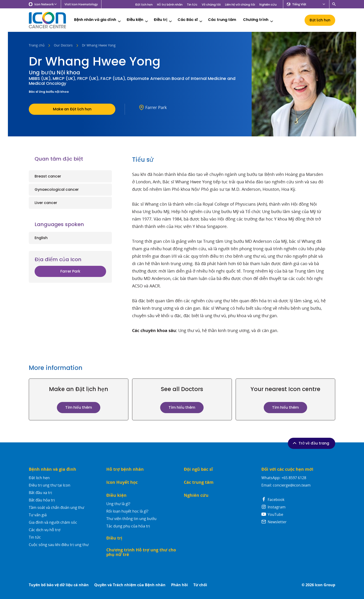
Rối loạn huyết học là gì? (127, 511)
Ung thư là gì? (118, 504)
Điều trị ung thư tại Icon (50, 485)
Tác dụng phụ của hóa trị (128, 526)
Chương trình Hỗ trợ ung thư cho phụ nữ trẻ (141, 552)
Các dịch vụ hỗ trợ (45, 530)
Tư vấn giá (38, 515)
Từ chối (200, 585)
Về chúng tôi (211, 5)
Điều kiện (138, 20)
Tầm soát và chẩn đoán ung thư (57, 507)
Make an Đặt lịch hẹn (72, 109)
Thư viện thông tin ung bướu (131, 519)
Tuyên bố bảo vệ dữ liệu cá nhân (59, 585)
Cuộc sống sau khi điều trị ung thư (59, 545)
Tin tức (192, 5)
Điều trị (163, 20)
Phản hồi (179, 585)
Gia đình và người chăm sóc (53, 522)
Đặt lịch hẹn (144, 5)
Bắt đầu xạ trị (40, 493)
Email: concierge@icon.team (286, 485)
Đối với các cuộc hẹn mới (287, 469)
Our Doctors (63, 46)
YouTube (272, 514)
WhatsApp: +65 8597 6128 (284, 478)
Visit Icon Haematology (81, 4)
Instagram (273, 507)
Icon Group (325, 585)
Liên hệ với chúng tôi (240, 5)
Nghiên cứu (268, 5)
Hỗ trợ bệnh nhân (170, 5)
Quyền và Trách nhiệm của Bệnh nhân (130, 585)
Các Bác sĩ (190, 20)
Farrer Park (70, 271)
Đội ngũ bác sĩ (198, 469)
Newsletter (274, 522)
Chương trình (258, 20)
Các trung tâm (222, 20)
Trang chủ (37, 46)
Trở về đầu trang (310, 443)
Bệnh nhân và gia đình (98, 20)
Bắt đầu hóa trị (42, 500)
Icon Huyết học (122, 482)
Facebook (273, 500)
